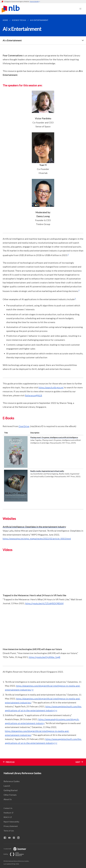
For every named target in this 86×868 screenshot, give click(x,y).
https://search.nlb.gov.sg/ (51, 387)
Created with (17, 849)
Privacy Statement (11, 826)
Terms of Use (9, 831)
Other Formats (10, 795)
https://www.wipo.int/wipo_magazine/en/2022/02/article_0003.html (37, 539)
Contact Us (8, 808)
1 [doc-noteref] (68, 254)
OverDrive (24, 426)
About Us (8, 799)
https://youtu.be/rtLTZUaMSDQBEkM (44, 603)
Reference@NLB (33, 395)
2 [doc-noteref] (79, 290)
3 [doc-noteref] (75, 299)
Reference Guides (12, 781)
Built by (16, 854)
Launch (7, 786)
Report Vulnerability (11, 822)
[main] (43, 390)
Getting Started (10, 790)
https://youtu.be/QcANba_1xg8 (45, 657)
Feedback (7, 813)
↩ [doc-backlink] (33, 690)
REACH (7, 817)
